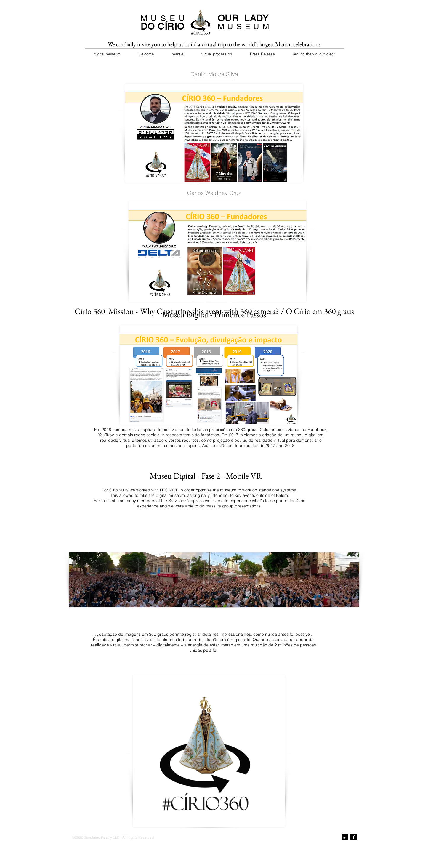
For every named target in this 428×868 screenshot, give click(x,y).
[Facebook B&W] (354, 837)
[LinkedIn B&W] (345, 837)
